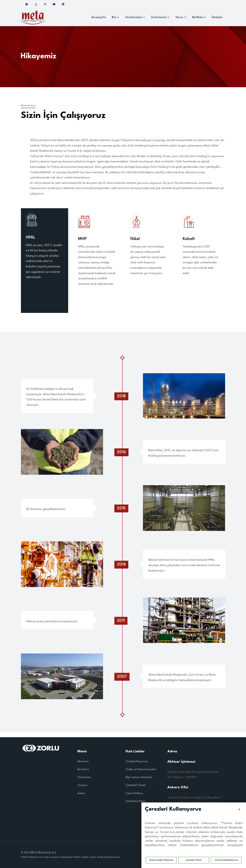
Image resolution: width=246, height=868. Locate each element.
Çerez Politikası (134, 793)
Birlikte (199, 17)
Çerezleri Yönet (194, 860)
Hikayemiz (83, 762)
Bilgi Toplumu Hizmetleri (139, 777)
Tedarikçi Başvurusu (137, 762)
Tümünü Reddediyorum (226, 860)
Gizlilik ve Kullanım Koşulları (141, 770)
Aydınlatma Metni (136, 801)
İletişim (217, 17)
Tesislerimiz (135, 17)
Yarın (181, 17)
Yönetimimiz (84, 777)
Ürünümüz (160, 17)
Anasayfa (99, 17)
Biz (115, 17)
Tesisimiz (82, 785)
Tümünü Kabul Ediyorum (161, 860)
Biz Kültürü (83, 770)
